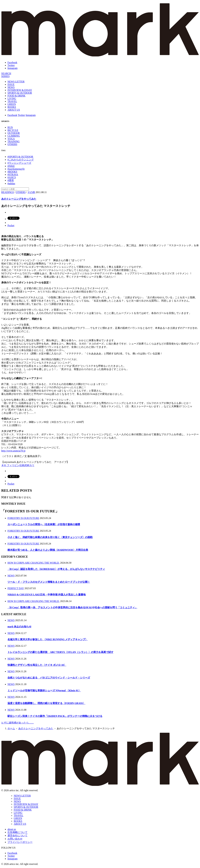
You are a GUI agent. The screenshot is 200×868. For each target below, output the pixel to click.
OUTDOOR (14, 133)
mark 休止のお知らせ (19, 627)
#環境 (11, 180)
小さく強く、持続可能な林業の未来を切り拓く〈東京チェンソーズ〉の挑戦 (50, 537)
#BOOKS (12, 172)
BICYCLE (13, 130)
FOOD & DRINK (16, 96)
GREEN (12, 104)
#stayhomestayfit (16, 169)
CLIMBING (14, 136)
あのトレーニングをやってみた (19, 199)
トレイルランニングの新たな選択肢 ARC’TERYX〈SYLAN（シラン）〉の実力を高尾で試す (60, 652)
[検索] (6, 73)
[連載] (5, 76)
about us (12, 829)
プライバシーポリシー (20, 842)
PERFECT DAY (16, 588)
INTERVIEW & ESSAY (20, 90)
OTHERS (12, 144)
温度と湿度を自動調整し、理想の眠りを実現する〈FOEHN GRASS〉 (46, 703)
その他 (31, 192)
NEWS (11, 87)
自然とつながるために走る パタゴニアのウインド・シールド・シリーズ (49, 678)
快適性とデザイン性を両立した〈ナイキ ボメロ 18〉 (37, 665)
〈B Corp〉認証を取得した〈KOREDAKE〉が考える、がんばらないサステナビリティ (56, 569)
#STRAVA (13, 175)
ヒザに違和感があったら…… (17, 723)
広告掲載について (17, 832)
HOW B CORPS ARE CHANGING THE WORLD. (34, 563)
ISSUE (11, 84)
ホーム (11, 728)
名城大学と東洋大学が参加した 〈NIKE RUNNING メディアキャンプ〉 (48, 639)
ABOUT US (14, 110)
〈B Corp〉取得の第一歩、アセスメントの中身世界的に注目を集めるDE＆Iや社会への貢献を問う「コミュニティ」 (72, 607)
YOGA (11, 139)
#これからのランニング (21, 160)
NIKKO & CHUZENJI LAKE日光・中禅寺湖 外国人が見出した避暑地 (47, 595)
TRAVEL (12, 101)
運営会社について (17, 835)
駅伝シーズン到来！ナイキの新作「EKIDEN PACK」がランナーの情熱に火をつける (55, 716)
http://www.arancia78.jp (13, 451)
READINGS (8, 192)
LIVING (12, 99)
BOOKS (12, 107)
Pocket (11, 225)
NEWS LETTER (16, 82)
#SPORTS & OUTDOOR (20, 157)
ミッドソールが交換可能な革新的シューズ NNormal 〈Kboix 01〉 (44, 690)
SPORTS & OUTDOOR (20, 93)
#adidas (11, 183)
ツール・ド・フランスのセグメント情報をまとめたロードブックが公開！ (49, 582)
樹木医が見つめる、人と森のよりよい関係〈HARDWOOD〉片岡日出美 (48, 550)
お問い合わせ (15, 839)
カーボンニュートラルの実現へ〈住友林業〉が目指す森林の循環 (44, 524)
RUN (10, 127)
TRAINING (14, 141)
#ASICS (12, 177)
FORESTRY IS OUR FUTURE (23, 518)
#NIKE (11, 166)
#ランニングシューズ (19, 163)
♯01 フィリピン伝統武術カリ (18, 465)
